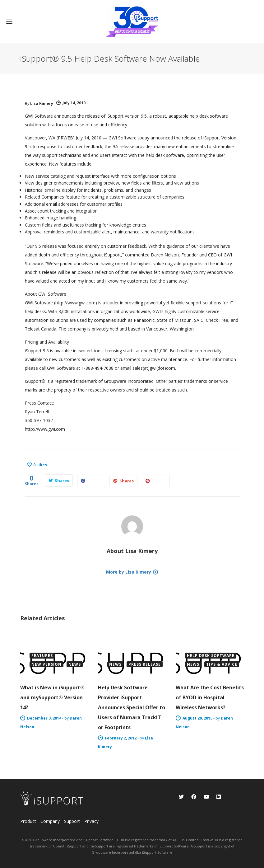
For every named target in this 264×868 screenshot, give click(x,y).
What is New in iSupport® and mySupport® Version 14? (52, 697)
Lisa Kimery (42, 103)
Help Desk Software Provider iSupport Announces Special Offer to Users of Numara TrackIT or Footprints (132, 707)
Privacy (91, 821)
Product (28, 821)
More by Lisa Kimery (129, 572)
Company (50, 821)
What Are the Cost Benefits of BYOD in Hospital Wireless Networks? (210, 697)
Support (72, 821)
